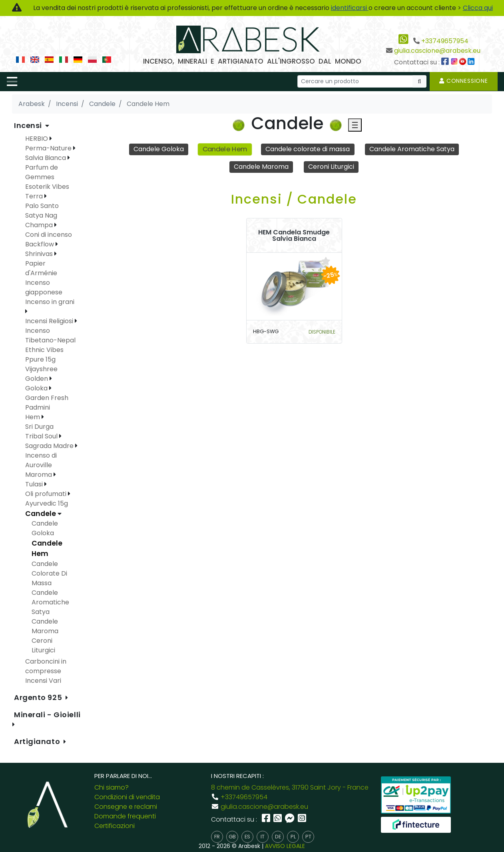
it (263, 837)
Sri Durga (39, 427)
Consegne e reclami (126, 807)
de (278, 837)
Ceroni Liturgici (331, 167)
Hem (33, 417)
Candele (41, 514)
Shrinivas (40, 254)
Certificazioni (115, 826)
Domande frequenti (125, 816)
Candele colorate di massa (308, 149)
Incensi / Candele (294, 199)
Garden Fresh (47, 398)
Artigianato (38, 741)
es (247, 837)
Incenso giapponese (44, 287)
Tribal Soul (42, 436)
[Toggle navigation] (12, 82)
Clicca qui (478, 8)
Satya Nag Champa (41, 220)
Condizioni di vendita (127, 797)
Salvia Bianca (46, 158)
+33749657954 (445, 41)
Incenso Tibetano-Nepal (50, 335)
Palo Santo (42, 206)
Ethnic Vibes (44, 350)
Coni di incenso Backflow (49, 239)
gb (232, 837)
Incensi (29, 125)
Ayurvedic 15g (47, 503)
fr (217, 837)
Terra (35, 196)
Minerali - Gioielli (47, 715)
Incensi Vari (43, 681)
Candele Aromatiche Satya (412, 149)
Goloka (37, 388)
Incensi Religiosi (50, 321)
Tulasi (35, 484)
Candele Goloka (159, 149)
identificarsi (350, 8)
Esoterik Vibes (47, 187)
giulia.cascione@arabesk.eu (437, 51)
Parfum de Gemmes (42, 172)
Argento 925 (39, 697)
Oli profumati (47, 494)
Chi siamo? (112, 787)
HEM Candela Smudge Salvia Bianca (294, 236)
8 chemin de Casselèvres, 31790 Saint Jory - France (290, 787)
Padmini (38, 407)
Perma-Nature (49, 148)
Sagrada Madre (50, 446)
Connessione (464, 81)
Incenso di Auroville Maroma (41, 465)
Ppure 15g (40, 359)
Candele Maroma (261, 167)
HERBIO (37, 139)
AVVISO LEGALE (285, 846)
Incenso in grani (50, 302)
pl (293, 837)
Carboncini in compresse (46, 666)
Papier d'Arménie (41, 268)
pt (308, 837)
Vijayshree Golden (41, 374)
